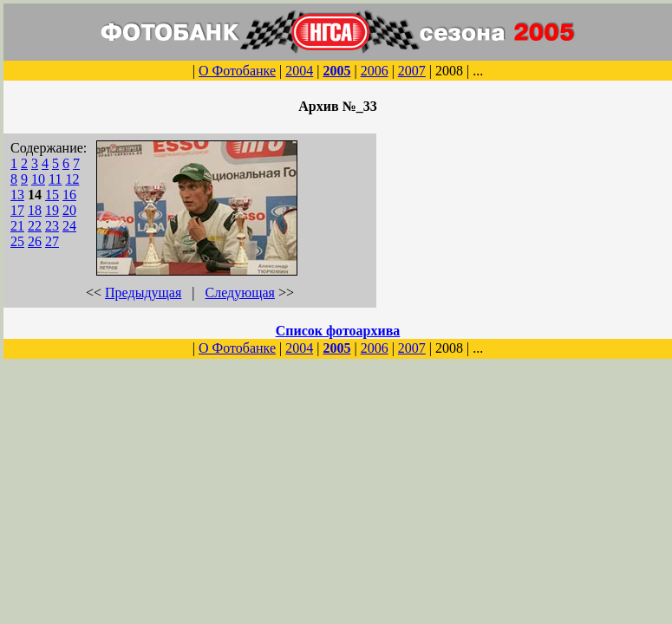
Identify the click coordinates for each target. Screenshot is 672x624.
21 (17, 226)
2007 (412, 71)
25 (17, 241)
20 (69, 210)
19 (52, 210)
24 (69, 226)
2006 (375, 71)
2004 (299, 71)
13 (17, 195)
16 (69, 195)
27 (52, 241)
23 (52, 226)
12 (72, 179)
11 (55, 179)
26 (35, 241)
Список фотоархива (338, 331)
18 (35, 210)
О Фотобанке (237, 71)
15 (52, 195)
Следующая (240, 292)
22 (35, 226)
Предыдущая (143, 292)
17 (17, 210)
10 (38, 179)
